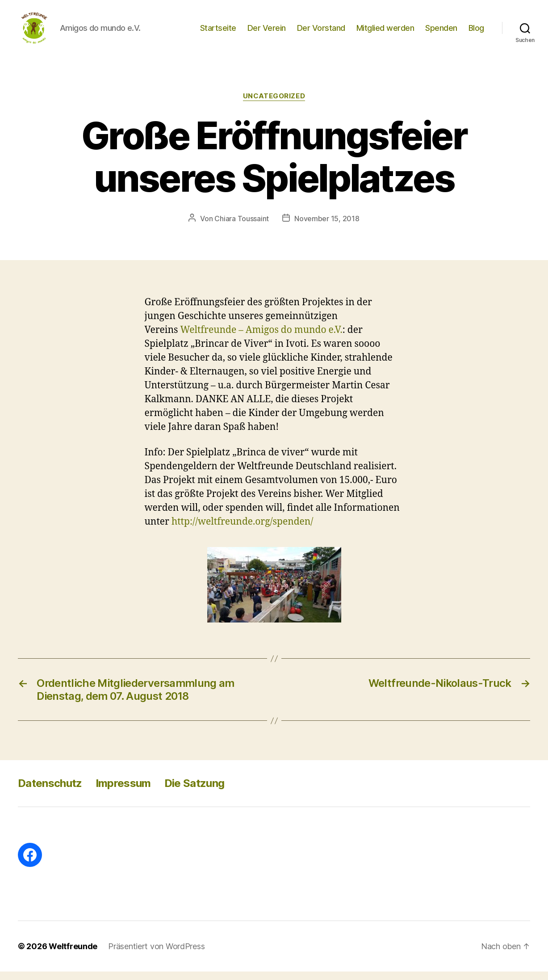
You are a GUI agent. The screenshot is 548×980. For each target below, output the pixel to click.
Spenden (441, 32)
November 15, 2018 (327, 227)
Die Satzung (195, 792)
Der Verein (267, 32)
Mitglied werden (385, 32)
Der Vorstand (321, 32)
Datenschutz (50, 792)
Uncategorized (274, 105)
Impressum (123, 792)
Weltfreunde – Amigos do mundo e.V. (262, 339)
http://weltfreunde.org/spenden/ (243, 530)
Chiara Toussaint (242, 227)
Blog (476, 32)
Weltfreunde (73, 955)
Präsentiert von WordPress (156, 955)
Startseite (218, 32)
